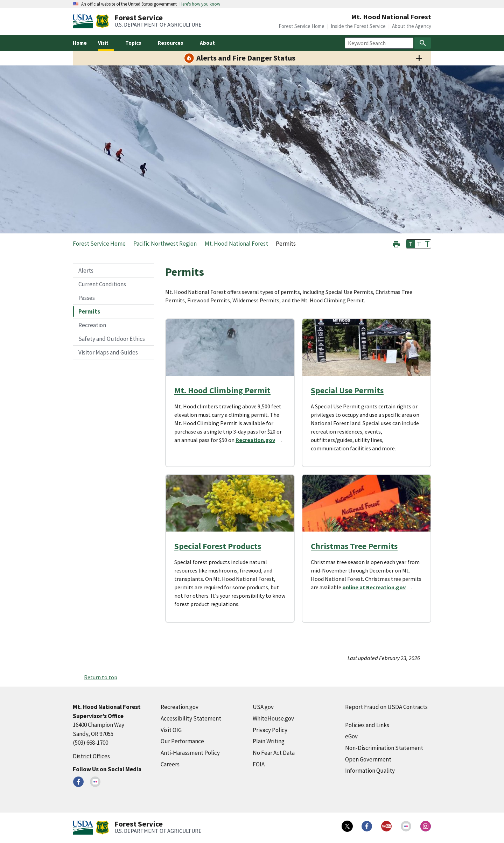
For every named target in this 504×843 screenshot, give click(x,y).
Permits (89, 311)
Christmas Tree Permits (354, 546)
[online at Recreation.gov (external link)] (377, 587)
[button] (396, 243)
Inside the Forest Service (358, 26)
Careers (170, 764)
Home (80, 43)
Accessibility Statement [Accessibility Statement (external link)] (191, 718)
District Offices (91, 756)
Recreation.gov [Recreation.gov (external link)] (180, 707)
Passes (87, 298)
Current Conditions (102, 284)
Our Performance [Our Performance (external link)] (182, 741)
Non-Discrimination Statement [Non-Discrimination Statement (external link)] (384, 748)
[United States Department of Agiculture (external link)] (84, 21)
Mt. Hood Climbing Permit (222, 390)
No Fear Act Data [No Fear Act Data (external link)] (274, 753)
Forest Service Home (302, 26)
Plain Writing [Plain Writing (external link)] (269, 741)
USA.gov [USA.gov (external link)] (263, 707)
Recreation (92, 325)
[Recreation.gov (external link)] (258, 440)
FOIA (259, 764)
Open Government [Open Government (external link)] (368, 759)
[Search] (423, 43)
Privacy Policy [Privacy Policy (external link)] (270, 730)
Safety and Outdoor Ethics (112, 339)
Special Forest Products (218, 546)
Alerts (86, 271)
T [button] (411, 244)
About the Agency (412, 26)
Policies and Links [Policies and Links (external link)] (367, 725)
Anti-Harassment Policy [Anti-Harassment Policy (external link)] (190, 753)
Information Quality (370, 771)
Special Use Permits (347, 390)
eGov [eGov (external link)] (351, 736)
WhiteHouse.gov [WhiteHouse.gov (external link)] (273, 718)
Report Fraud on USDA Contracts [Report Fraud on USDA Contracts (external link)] (386, 707)
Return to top (101, 677)
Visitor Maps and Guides (108, 352)
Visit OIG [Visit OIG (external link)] (171, 730)
